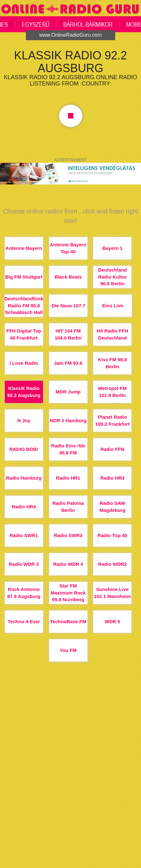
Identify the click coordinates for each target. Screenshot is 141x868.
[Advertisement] (70, 788)
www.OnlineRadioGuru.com (71, 35)
